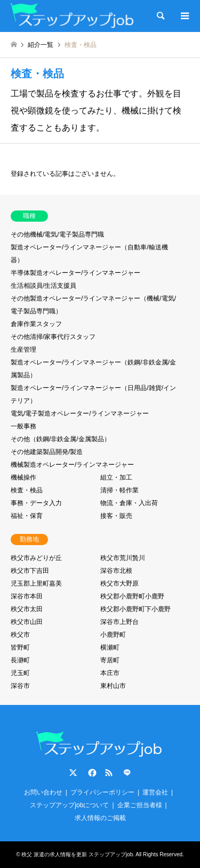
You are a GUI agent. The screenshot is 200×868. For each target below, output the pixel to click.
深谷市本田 (27, 596)
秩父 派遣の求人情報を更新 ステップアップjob (77, 854)
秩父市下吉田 (30, 571)
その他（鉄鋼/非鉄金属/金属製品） (61, 439)
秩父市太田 (27, 609)
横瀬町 (110, 647)
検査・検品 (27, 490)
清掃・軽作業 (119, 490)
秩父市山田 (27, 622)
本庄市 (110, 673)
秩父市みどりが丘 (36, 558)
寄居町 (110, 660)
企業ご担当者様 (140, 805)
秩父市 (20, 635)
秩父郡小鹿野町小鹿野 (132, 596)
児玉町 (20, 673)
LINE (127, 773)
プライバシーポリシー (102, 792)
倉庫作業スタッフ (36, 324)
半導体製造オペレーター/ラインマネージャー (75, 273)
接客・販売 (116, 516)
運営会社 (155, 792)
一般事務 (23, 426)
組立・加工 (116, 477)
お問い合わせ (43, 792)
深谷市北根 (116, 571)
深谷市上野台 (119, 622)
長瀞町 (20, 660)
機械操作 (23, 477)
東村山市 (113, 686)
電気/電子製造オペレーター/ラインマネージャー (80, 413)
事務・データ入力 (36, 503)
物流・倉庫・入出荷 (129, 503)
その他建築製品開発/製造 (47, 452)
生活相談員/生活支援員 (43, 286)
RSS (109, 773)
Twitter (73, 773)
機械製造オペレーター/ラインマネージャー (72, 465)
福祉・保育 (27, 516)
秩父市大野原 (119, 583)
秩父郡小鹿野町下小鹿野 (135, 609)
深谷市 (20, 686)
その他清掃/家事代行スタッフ (53, 337)
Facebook (91, 773)
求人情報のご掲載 (100, 818)
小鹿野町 (113, 635)
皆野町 (20, 647)
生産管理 (23, 350)
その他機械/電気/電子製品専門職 (57, 234)
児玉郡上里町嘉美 (36, 583)
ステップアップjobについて (69, 805)
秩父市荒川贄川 (123, 558)
